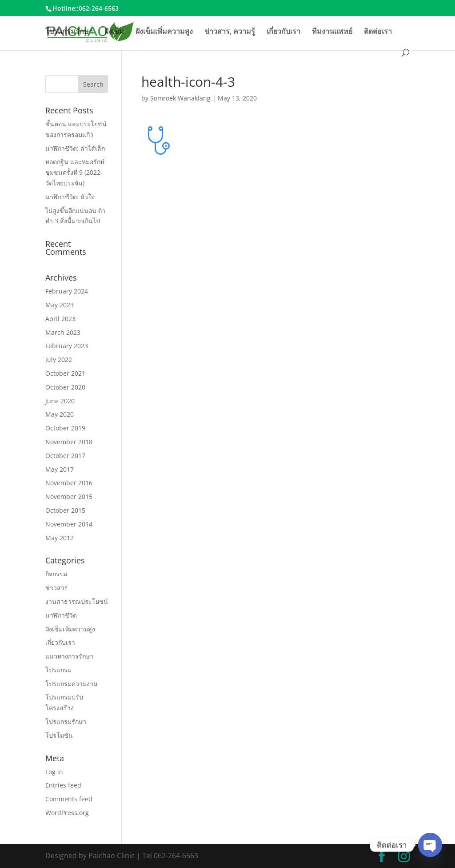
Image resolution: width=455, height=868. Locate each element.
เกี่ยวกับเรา (283, 32)
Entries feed (63, 785)
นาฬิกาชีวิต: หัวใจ (70, 197)
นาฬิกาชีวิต (61, 615)
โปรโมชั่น (59, 735)
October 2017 (65, 456)
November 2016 (69, 483)
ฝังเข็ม (114, 32)
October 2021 (65, 373)
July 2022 (59, 360)
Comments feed (69, 799)
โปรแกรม (58, 670)
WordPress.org (67, 813)
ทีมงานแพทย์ (332, 32)
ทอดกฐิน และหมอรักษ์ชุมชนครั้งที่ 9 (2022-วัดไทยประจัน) (75, 172)
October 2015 (65, 510)
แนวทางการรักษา (69, 656)
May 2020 (60, 414)
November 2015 (69, 496)
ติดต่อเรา (378, 32)
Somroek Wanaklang (180, 98)
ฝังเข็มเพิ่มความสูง (164, 32)
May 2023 (60, 305)
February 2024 (67, 291)
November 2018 (69, 442)
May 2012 (60, 538)
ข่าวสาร (57, 588)
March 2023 (63, 332)
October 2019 (65, 428)
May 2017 (60, 469)
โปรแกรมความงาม (71, 684)
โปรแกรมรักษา (69, 32)
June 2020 (60, 401)
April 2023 (60, 319)
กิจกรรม (56, 574)
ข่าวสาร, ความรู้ (230, 32)
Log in (54, 772)
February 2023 (67, 346)
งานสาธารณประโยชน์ (77, 601)
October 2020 (65, 387)
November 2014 (69, 524)
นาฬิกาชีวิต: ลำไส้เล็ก (75, 148)
